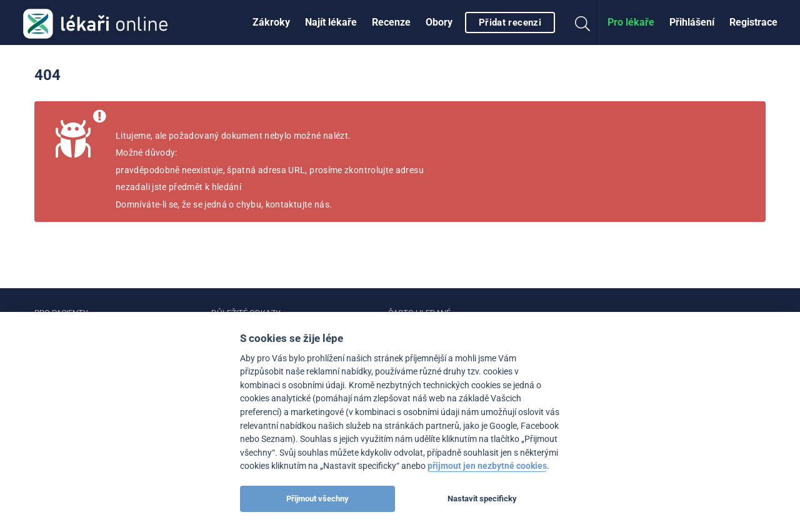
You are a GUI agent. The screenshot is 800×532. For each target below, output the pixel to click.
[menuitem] (271, 23)
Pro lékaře (631, 22)
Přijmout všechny (317, 499)
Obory (439, 22)
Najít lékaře (331, 22)
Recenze (391, 22)
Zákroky (271, 22)
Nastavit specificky (482, 499)
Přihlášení (692, 22)
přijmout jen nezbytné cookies (487, 466)
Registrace (753, 22)
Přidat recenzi (510, 23)
